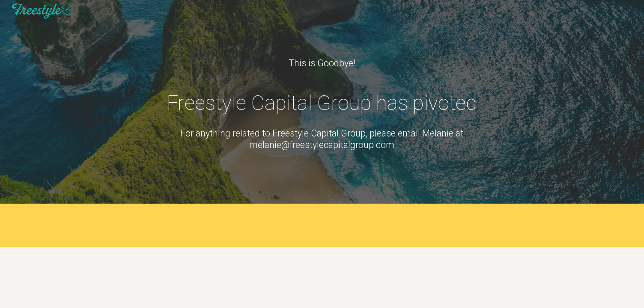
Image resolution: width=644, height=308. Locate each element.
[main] (322, 63)
